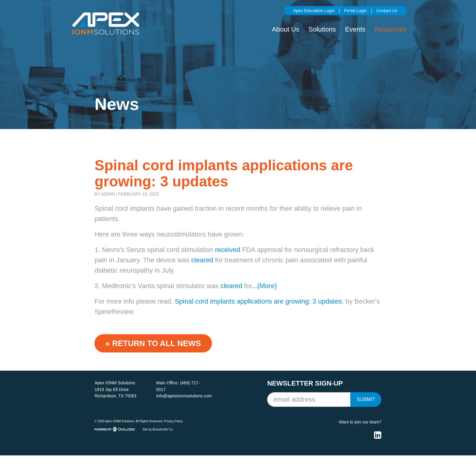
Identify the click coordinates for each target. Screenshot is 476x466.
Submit (366, 399)
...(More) (264, 286)
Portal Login (356, 11)
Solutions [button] (322, 29)
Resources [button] (391, 29)
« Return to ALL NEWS (153, 343)
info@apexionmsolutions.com (184, 396)
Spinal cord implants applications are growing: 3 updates (258, 301)
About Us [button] (286, 29)
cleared (202, 260)
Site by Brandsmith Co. (158, 429)
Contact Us (387, 11)
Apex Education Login (314, 11)
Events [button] (355, 29)
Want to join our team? (360, 422)
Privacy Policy (173, 421)
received (228, 250)
